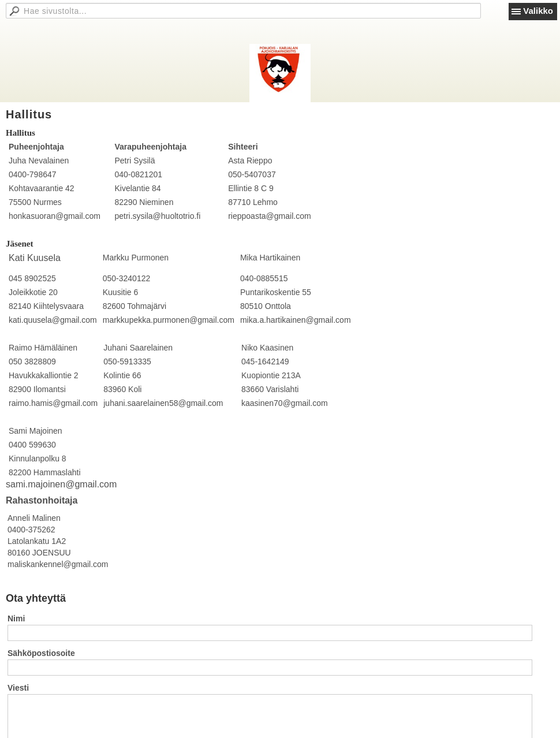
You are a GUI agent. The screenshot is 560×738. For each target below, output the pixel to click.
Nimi (16, 618)
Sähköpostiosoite (41, 653)
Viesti (18, 688)
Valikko (538, 11)
